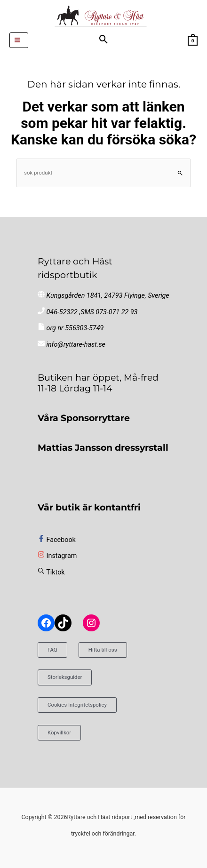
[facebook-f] (57, 540)
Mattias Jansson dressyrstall (103, 447)
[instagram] (57, 556)
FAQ (52, 650)
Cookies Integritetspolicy (77, 705)
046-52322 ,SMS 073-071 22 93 (92, 312)
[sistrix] (51, 572)
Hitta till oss (103, 650)
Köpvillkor (59, 733)
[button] (104, 40)
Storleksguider (65, 677)
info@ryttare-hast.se (76, 345)
